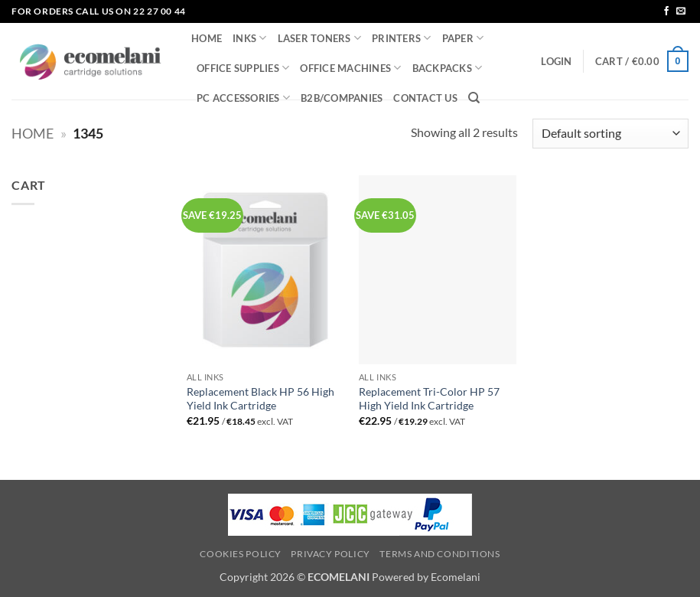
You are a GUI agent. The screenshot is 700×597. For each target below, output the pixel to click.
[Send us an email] (681, 11)
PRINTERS (402, 38)
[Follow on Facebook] (666, 11)
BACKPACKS (448, 68)
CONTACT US (425, 98)
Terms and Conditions (440, 554)
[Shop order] (610, 134)
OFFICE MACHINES (350, 68)
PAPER (463, 38)
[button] (556, 61)
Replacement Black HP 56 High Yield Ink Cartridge (260, 399)
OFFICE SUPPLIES (243, 68)
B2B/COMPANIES (342, 98)
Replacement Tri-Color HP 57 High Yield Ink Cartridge (429, 399)
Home (33, 133)
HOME (207, 38)
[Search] (474, 98)
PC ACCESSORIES (243, 98)
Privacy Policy (330, 554)
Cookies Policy (241, 554)
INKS (249, 38)
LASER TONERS (320, 38)
